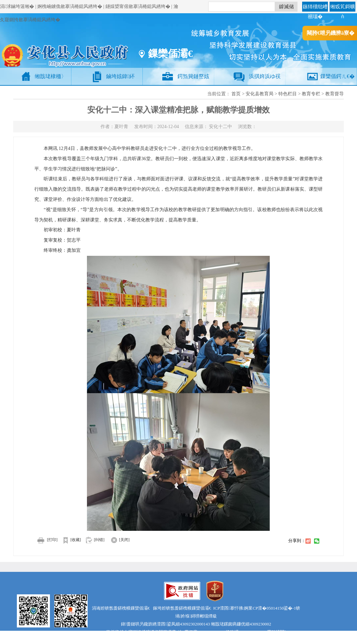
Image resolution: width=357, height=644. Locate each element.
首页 (236, 94)
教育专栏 (311, 94)
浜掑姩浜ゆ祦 (265, 76)
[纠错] (99, 540)
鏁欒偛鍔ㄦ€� (337, 76)
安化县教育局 (259, 94)
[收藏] (70, 540)
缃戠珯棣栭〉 (51, 76)
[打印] (46, 540)
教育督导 (335, 94)
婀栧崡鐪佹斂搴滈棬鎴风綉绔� (70, 6)
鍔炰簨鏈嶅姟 (193, 76)
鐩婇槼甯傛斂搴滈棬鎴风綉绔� (138, 6)
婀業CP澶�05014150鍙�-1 (270, 608)
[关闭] (118, 540)
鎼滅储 (286, 7)
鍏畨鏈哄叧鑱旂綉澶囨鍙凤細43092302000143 (166, 624)
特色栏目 (288, 94)
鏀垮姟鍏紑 (120, 76)
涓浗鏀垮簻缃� (17, 6)
